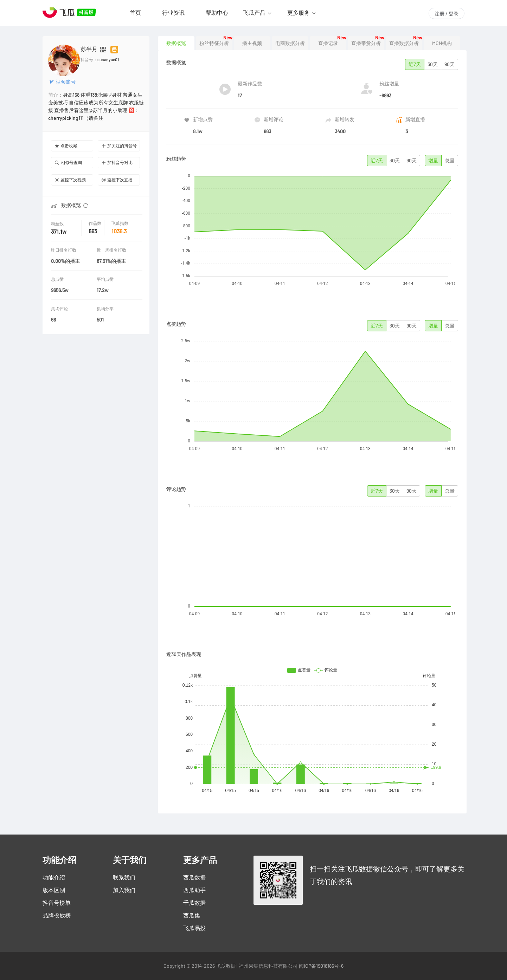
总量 (450, 161)
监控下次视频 (70, 180)
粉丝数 (58, 224)
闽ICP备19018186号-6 (321, 966)
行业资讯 (173, 13)
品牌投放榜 (57, 915)
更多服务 (299, 13)
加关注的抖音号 (119, 146)
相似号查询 (68, 163)
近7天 (415, 64)
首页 (135, 13)
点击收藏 (66, 146)
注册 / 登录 (447, 14)
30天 (433, 64)
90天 (450, 64)
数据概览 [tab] (176, 43)
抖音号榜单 (57, 903)
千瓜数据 (194, 903)
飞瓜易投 (194, 928)
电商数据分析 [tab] (290, 43)
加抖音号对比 (117, 163)
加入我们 (124, 890)
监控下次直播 (117, 180)
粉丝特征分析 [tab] (214, 43)
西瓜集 (192, 915)
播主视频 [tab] (252, 43)
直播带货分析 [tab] (366, 43)
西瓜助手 (194, 890)
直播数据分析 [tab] (404, 43)
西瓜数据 (194, 877)
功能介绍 (54, 877)
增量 (433, 161)
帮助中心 (217, 13)
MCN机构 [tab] (442, 43)
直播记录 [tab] (328, 43)
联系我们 (124, 877)
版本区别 (54, 890)
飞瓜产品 (254, 13)
